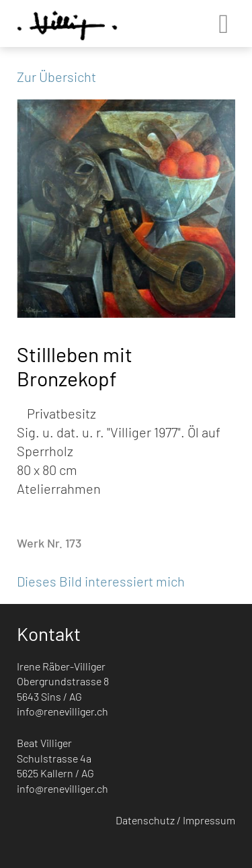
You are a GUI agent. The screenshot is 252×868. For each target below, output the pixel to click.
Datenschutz (145, 820)
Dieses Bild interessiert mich (101, 581)
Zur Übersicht (56, 77)
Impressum (209, 820)
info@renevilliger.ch (62, 711)
